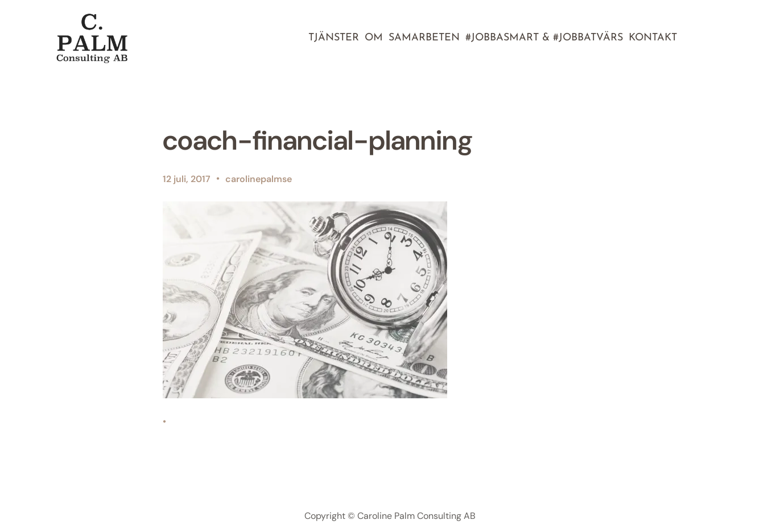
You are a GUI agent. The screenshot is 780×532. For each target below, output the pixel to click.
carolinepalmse (259, 179)
